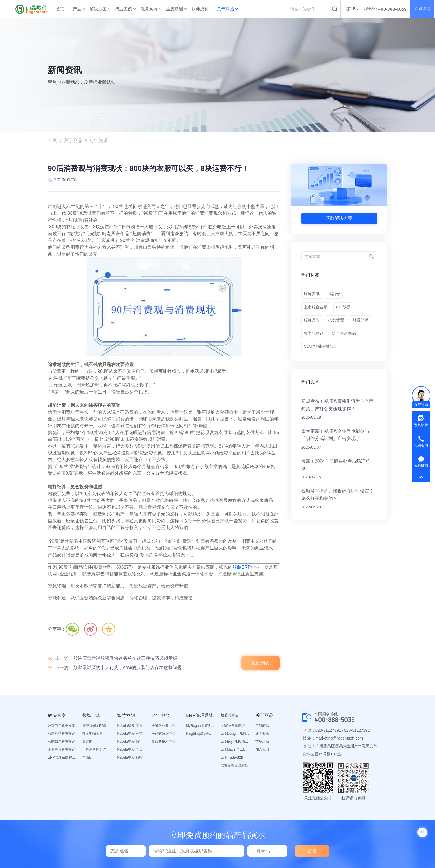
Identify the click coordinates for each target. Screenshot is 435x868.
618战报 (344, 309)
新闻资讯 (262, 734)
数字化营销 (314, 338)
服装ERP (242, 567)
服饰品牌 (312, 323)
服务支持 (149, 9)
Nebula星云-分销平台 (132, 734)
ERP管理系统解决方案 (62, 758)
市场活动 (262, 742)
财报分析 (361, 323)
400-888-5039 (336, 721)
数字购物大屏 (92, 734)
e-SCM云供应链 (233, 727)
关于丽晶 (225, 9)
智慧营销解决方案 (61, 734)
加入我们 (262, 750)
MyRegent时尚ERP (201, 727)
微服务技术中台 (163, 742)
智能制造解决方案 (61, 742)
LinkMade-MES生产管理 (235, 750)
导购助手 (89, 742)
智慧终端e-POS (94, 727)
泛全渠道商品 (344, 338)
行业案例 (124, 9)
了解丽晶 (262, 727)
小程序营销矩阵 (94, 750)
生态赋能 (175, 9)
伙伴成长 (200, 9)
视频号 (335, 295)
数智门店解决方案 (61, 727)
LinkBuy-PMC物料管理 (235, 742)
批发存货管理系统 (234, 766)
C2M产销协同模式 (320, 352)
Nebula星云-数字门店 (132, 742)
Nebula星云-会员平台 (132, 750)
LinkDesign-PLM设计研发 (235, 734)
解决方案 (98, 9)
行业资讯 (99, 140)
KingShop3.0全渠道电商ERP (201, 734)
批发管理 (337, 323)
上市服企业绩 (316, 309)
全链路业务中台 (163, 727)
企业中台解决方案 (61, 750)
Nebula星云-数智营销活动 (132, 758)
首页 (60, 9)
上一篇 (116, 658)
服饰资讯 (312, 295)
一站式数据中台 (163, 734)
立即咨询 (422, 9)
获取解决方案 (339, 219)
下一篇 (121, 668)
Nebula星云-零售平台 (132, 727)
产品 (77, 9)
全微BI (87, 758)
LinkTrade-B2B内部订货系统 (235, 758)
